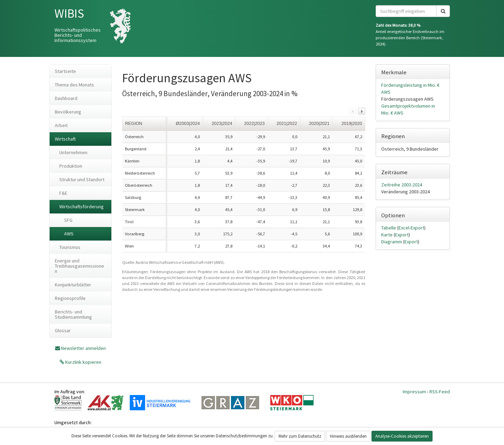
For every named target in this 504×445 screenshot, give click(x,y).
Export (402, 235)
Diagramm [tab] (392, 242)
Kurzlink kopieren (83, 362)
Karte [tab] (387, 235)
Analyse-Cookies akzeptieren (402, 436)
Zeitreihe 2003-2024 (402, 185)
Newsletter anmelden (83, 348)
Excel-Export (411, 228)
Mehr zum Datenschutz (300, 436)
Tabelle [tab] (389, 228)
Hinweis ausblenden (348, 436)
